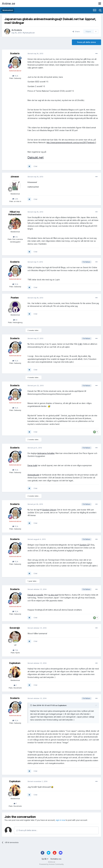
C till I (80, 344)
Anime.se (8, 4)
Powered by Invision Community (51, 864)
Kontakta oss (56, 859)
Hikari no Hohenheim (15, 213)
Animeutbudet (33, 475)
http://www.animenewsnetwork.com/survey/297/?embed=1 (71, 143)
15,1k (15, 76)
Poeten (15, 298)
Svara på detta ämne (86, 42)
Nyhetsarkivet (29, 33)
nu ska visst (53, 595)
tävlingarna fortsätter (46, 453)
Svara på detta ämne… (27, 830)
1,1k (15, 237)
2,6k (15, 199)
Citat (35, 166)
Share (76, 31)
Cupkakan (15, 663)
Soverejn (15, 628)
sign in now (60, 820)
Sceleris (18, 30)
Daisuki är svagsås (35, 595)
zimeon (15, 177)
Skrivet (35, 53)
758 (15, 650)
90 (15, 320)
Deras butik (32, 465)
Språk (45, 859)
